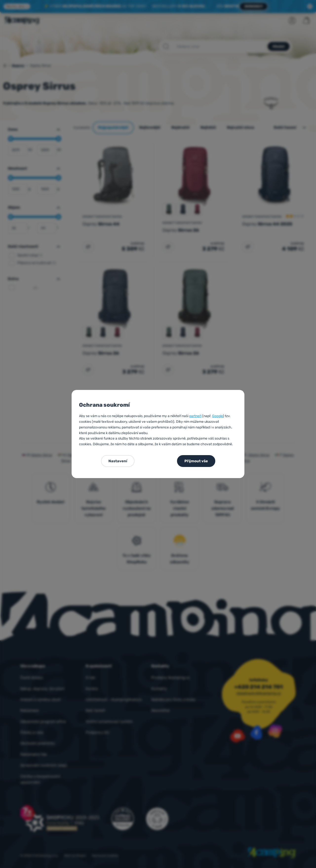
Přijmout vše (196, 461)
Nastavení (118, 461)
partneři (195, 416)
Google (217, 416)
